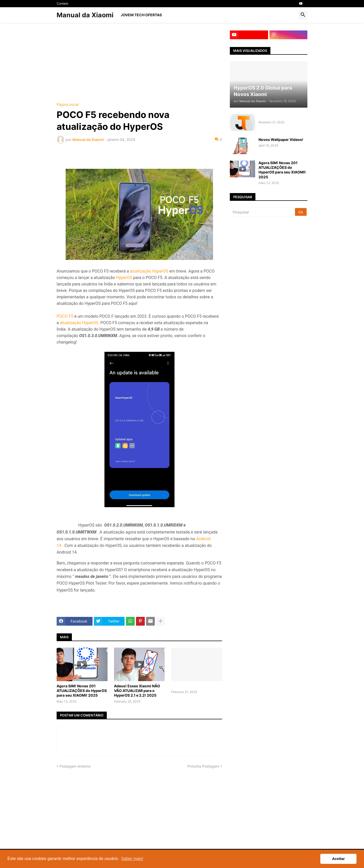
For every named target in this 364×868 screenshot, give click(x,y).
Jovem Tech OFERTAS (141, 15)
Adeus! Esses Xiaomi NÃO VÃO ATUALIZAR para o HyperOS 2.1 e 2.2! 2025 (137, 691)
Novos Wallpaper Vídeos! (281, 140)
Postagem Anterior (75, 766)
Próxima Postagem (203, 766)
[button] (303, 15)
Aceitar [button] (339, 859)
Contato (62, 3)
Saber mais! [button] (132, 859)
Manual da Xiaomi (85, 15)
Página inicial (68, 105)
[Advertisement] (139, 67)
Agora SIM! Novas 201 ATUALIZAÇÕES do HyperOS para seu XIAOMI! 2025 (82, 691)
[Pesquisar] (263, 212)
